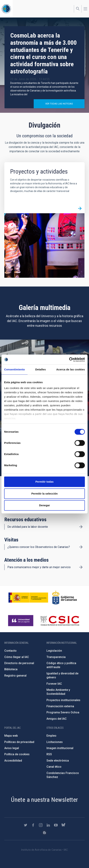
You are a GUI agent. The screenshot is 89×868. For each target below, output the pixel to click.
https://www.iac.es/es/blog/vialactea (44, 833)
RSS (49, 754)
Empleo (51, 736)
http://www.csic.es (60, 621)
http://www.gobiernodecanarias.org (64, 598)
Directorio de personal (19, 663)
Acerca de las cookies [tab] (71, 369)
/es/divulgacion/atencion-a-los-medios (81, 567)
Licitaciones (55, 742)
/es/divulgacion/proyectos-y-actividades (80, 208)
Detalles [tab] (41, 369)
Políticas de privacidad (19, 742)
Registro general (15, 676)
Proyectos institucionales (63, 700)
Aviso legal (12, 748)
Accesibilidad (13, 761)
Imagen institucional (60, 748)
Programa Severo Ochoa (63, 712)
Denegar (44, 505)
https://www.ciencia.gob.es (28, 598)
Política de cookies (17, 754)
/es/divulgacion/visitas (81, 547)
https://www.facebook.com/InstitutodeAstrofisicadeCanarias (33, 825)
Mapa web (11, 736)
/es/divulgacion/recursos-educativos (81, 527)
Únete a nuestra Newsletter (44, 800)
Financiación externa (60, 706)
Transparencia (56, 657)
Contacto (10, 651)
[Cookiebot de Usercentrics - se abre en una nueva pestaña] (69, 360)
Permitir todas (45, 482)
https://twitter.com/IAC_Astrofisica (26, 825)
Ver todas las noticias (59, 104)
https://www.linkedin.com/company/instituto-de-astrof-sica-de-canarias (48, 825)
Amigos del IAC (57, 719)
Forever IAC (54, 684)
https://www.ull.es (21, 621)
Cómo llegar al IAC (17, 657)
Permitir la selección (44, 494)
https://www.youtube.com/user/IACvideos (56, 825)
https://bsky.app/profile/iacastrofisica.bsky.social (63, 825)
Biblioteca (11, 669)
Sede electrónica (58, 761)
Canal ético (54, 767)
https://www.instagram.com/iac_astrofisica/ (41, 825)
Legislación (54, 651)
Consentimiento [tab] (15, 369)
